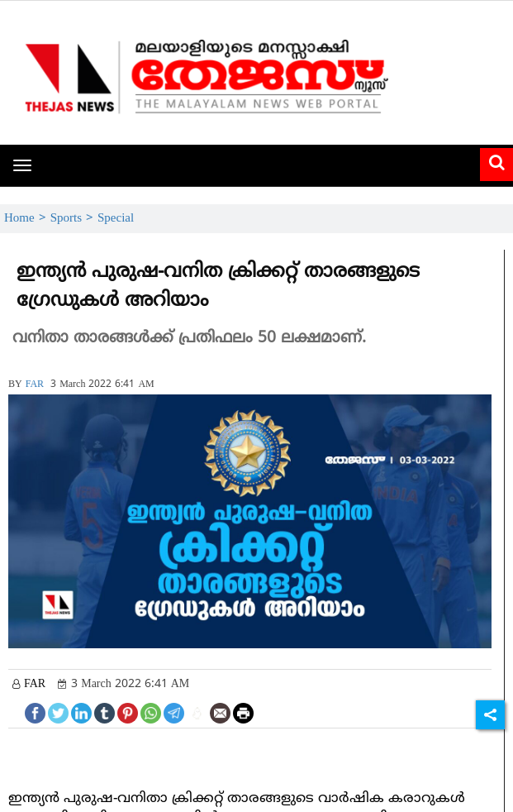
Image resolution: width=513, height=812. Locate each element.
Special (116, 219)
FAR (35, 385)
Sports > (74, 219)
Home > (27, 219)
